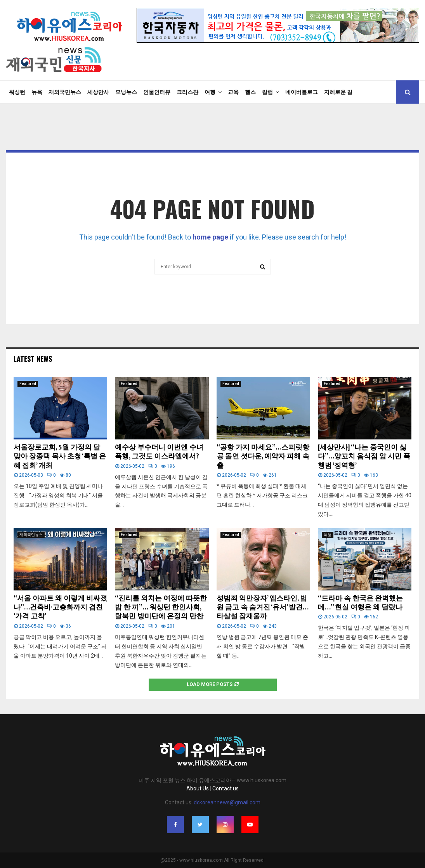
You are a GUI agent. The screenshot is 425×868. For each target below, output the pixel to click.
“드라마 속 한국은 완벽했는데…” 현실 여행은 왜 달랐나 (360, 603)
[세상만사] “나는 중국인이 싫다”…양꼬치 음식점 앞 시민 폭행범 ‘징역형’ (364, 457)
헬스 (250, 92)
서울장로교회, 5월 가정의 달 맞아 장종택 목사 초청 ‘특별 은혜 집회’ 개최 (60, 457)
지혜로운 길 (338, 92)
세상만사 (98, 92)
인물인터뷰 (157, 92)
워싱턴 (17, 92)
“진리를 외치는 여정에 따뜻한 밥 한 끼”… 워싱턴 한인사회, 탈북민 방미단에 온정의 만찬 (161, 608)
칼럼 (267, 92)
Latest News (33, 359)
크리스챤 (187, 92)
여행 (210, 92)
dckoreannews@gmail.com (227, 802)
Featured (28, 384)
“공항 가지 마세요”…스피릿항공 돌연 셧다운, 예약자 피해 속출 (263, 457)
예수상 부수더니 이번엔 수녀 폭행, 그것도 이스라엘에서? (159, 452)
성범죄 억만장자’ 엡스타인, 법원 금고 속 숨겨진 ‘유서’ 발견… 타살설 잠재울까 (262, 608)
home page (210, 237)
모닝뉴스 (126, 92)
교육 (233, 92)
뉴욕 (37, 92)
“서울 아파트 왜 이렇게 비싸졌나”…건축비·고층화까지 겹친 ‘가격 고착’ (60, 608)
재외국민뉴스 (65, 92)
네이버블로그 (302, 92)
